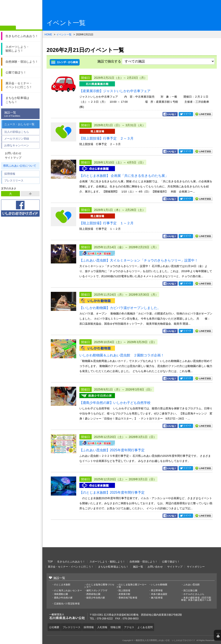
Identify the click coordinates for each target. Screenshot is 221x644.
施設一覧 (21, 114)
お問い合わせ (13, 153)
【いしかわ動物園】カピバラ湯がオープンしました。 (120, 308)
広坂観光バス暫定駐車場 (67, 604)
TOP (50, 562)
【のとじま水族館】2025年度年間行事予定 (112, 492)
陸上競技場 (124, 591)
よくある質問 (153, 627)
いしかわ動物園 (159, 585)
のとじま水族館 (62, 585)
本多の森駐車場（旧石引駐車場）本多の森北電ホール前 (196, 599)
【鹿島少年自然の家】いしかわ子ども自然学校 (115, 403)
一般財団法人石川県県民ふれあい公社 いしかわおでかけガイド (21, 14)
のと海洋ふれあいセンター (68, 591)
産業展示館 (124, 594)
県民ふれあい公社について (20, 166)
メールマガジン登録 (17, 139)
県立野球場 (157, 591)
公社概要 (55, 627)
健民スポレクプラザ (97, 591)
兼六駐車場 (157, 598)
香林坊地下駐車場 (128, 598)
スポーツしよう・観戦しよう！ (107, 562)
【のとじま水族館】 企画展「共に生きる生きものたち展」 (124, 176)
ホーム (8, 28)
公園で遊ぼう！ (171, 562)
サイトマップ (13, 158)
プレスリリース (14, 181)
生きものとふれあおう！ (71, 562)
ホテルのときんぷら (194, 594)
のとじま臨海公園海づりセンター (99, 586)
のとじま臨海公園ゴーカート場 (131, 586)
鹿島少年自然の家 (63, 598)
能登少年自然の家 (96, 598)
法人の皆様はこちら (17, 132)
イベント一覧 (64, 35)
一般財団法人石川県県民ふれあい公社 (70, 554)
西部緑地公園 (93, 594)
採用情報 (10, 174)
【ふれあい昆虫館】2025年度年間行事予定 (112, 450)
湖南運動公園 (61, 594)
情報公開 (121, 627)
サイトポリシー (196, 567)
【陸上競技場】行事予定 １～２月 (106, 223)
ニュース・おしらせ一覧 (19, 124)
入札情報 (106, 627)
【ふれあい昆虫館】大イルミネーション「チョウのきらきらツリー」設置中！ (139, 260)
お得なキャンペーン (17, 145)
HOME (48, 35)
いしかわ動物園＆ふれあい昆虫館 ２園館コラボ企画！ (122, 355)
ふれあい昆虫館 (191, 585)
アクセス (135, 627)
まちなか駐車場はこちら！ (113, 567)
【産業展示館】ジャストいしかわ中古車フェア (115, 91)
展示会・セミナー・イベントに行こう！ (71, 567)
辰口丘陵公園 (190, 591)
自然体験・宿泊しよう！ (144, 562)
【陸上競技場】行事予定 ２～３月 (106, 138)
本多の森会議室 (159, 594)
